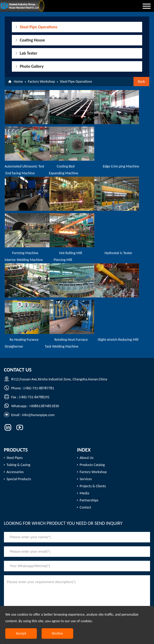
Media (85, 493)
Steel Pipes (15, 458)
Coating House (32, 40)
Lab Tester (29, 53)
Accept (21, 633)
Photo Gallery (32, 66)
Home (18, 82)
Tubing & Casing (19, 465)
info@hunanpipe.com (38, 415)
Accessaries (15, 472)
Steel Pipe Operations (39, 27)
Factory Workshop (41, 82)
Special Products (19, 479)
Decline (57, 633)
